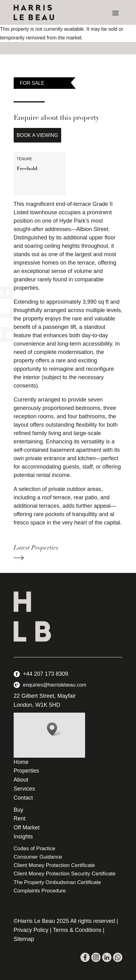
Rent (20, 819)
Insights (23, 837)
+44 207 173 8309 (46, 674)
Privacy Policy (31, 930)
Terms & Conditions (77, 930)
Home (21, 762)
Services (24, 789)
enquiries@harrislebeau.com (55, 685)
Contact (23, 798)
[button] (54, 729)
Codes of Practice (34, 848)
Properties (26, 771)
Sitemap (24, 939)
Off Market (27, 828)
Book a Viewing (37, 135)
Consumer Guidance (38, 857)
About (21, 780)
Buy (18, 810)
